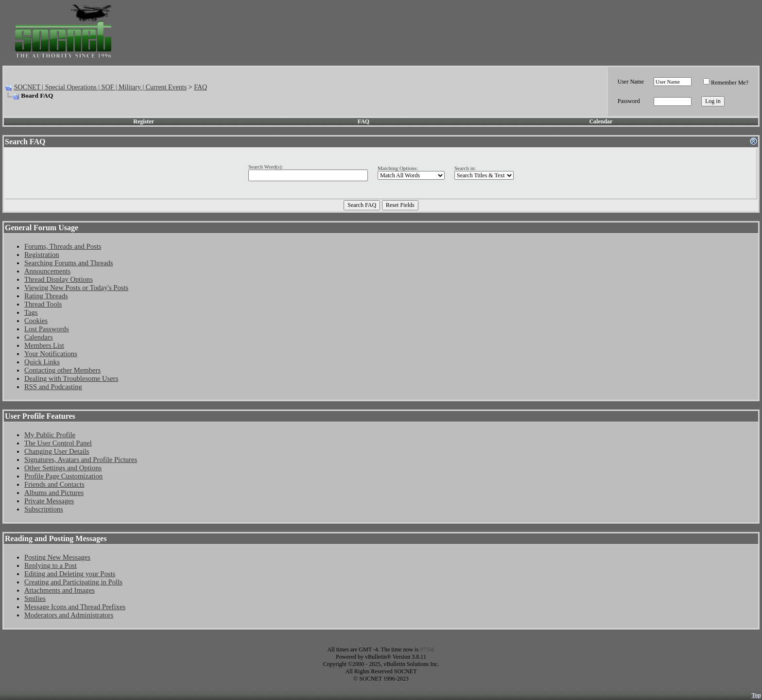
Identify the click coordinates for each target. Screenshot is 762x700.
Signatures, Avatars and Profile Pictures (81, 460)
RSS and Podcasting (53, 387)
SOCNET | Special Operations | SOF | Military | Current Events (100, 87)
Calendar (601, 121)
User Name (631, 82)
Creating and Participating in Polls (73, 582)
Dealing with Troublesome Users (71, 378)
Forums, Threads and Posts (63, 246)
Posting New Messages (57, 557)
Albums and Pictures (54, 493)
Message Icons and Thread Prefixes (75, 607)
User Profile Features (40, 416)
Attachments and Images (60, 590)
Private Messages (49, 501)
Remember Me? (726, 83)
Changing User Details (57, 451)
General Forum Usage (42, 228)
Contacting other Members (62, 370)
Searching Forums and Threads (69, 263)
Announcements (47, 271)
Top (756, 695)
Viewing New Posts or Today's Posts (76, 288)
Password (629, 101)
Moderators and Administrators (69, 615)
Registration (42, 255)
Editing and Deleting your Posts (70, 574)
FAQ (200, 87)
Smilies (35, 598)
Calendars (39, 337)
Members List (44, 345)
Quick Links (42, 362)
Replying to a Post (51, 565)
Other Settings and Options (63, 468)
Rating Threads (46, 296)
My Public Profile (50, 435)
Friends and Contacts (54, 484)
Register (144, 121)
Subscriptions (44, 509)
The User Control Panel (58, 443)
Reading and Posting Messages (56, 538)
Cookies (36, 321)
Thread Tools (43, 304)
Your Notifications (51, 354)
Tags (31, 312)
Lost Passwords (47, 329)
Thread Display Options (59, 279)
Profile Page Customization (63, 476)
